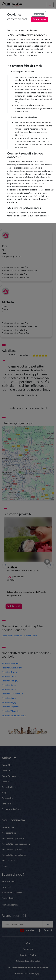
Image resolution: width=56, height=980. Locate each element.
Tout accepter (39, 19)
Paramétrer (38, 14)
